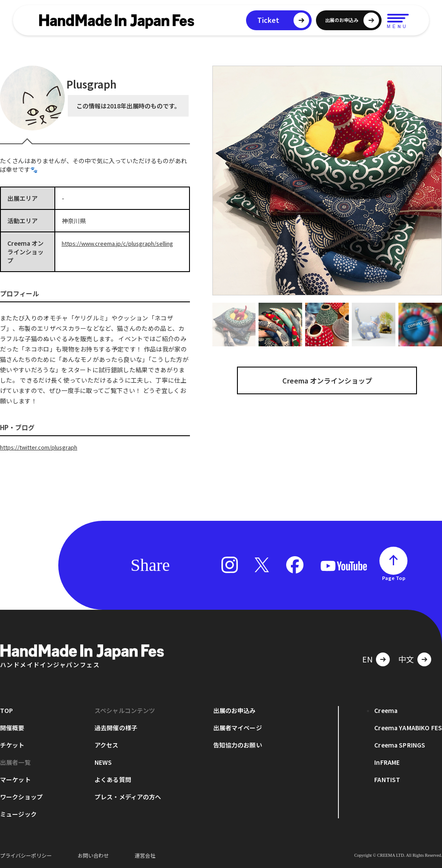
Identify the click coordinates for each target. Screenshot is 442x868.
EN (367, 659)
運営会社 (145, 855)
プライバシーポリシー (26, 855)
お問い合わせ (93, 855)
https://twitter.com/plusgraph (44, 447)
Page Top (394, 577)
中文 (406, 659)
